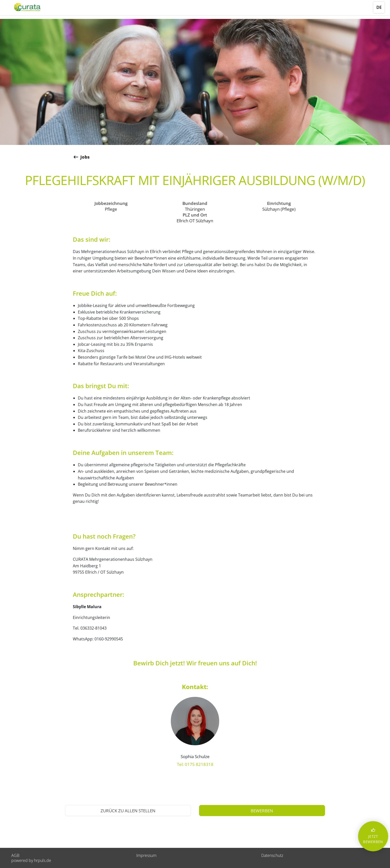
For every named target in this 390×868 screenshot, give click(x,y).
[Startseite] (34, 7)
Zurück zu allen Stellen (128, 811)
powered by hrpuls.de (31, 860)
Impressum (146, 855)
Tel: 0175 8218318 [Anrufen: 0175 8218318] (195, 764)
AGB (15, 855)
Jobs (85, 157)
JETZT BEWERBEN (373, 836)
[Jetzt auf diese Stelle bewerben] (262, 811)
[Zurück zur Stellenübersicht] (195, 157)
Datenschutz (272, 855)
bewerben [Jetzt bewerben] (262, 811)
